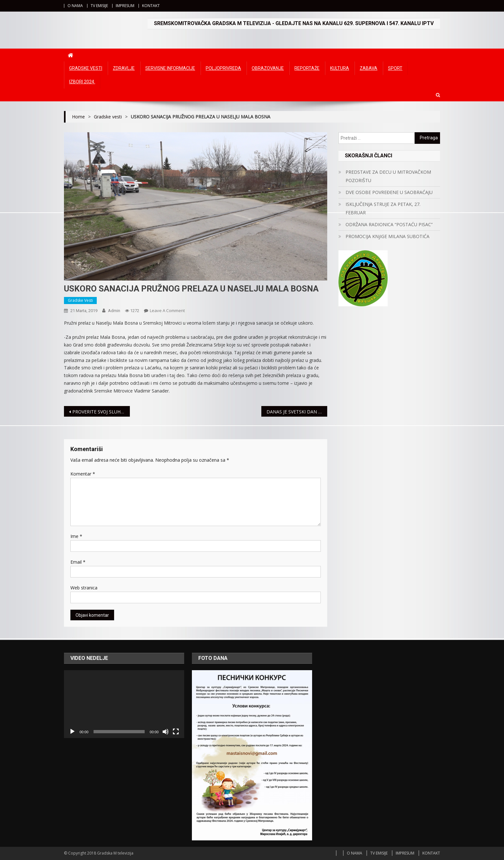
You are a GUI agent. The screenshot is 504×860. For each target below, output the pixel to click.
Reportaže (307, 68)
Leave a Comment (167, 310)
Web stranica (84, 588)
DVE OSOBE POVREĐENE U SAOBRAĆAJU (389, 192)
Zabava (369, 68)
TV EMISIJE (99, 6)
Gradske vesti (86, 68)
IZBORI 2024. (82, 82)
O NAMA (75, 6)
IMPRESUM (125, 6)
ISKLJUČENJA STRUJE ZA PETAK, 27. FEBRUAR (383, 208)
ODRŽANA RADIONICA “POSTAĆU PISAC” (389, 224)
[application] (124, 704)
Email (78, 562)
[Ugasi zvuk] (166, 732)
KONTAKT (151, 6)
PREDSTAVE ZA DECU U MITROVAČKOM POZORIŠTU (388, 176)
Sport (395, 68)
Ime (76, 536)
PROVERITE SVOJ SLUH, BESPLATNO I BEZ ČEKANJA (101, 412)
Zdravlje (124, 68)
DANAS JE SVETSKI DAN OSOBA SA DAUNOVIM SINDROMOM (297, 412)
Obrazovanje (268, 68)
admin (114, 311)
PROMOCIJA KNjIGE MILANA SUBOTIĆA (387, 236)
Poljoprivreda (223, 68)
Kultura (340, 68)
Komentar (83, 474)
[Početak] (72, 732)
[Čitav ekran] (176, 732)
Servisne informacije (170, 68)
